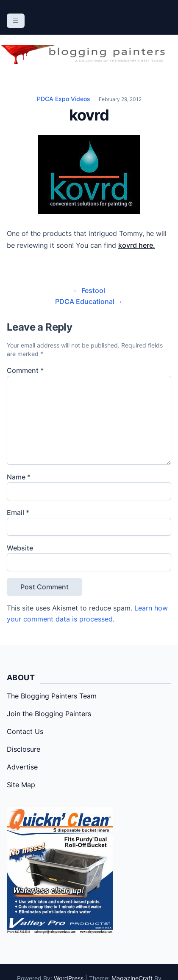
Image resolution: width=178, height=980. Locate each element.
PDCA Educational (89, 301)
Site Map (21, 785)
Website (20, 548)
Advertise (22, 767)
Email (18, 512)
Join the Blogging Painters (49, 714)
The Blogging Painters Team (52, 696)
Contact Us (25, 731)
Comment (25, 370)
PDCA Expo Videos (64, 99)
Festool (89, 290)
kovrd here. (137, 245)
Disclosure (24, 749)
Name (19, 477)
